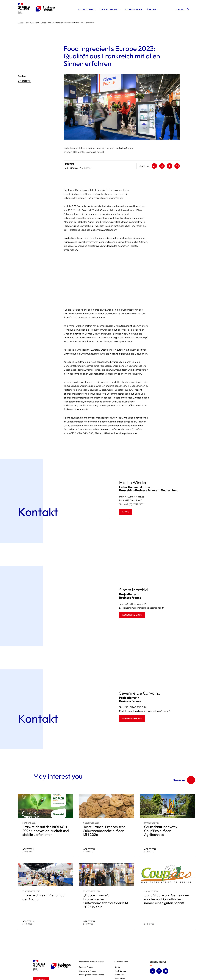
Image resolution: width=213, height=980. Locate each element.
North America (121, 956)
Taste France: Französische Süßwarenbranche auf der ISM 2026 (104, 801)
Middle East (119, 945)
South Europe (120, 941)
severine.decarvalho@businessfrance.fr (149, 681)
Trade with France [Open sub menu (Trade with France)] (109, 9)
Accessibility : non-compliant (145, 970)
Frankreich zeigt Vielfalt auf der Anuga (44, 867)
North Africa (120, 949)
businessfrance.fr (132, 585)
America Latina (121, 960)
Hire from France (133, 9)
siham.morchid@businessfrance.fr (146, 578)
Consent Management (170, 970)
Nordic (117, 937)
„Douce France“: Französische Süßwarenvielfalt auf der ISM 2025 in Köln (106, 871)
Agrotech (25, 81)
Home (21, 23)
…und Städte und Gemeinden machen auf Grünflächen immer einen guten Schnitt (167, 869)
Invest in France (87, 9)
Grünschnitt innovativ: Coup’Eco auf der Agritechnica (161, 801)
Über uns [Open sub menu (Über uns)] (151, 9)
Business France (86, 937)
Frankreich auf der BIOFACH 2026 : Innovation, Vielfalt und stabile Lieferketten (46, 801)
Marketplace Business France (92, 945)
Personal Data (124, 970)
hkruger (69, 164)
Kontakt (180, 9)
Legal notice (109, 970)
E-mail (126, 482)
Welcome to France (87, 941)
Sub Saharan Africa (123, 952)
